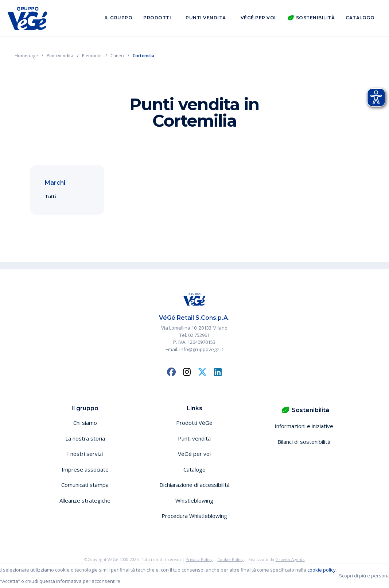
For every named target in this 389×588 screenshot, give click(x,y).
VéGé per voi (258, 18)
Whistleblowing (194, 500)
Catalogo (360, 18)
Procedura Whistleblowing (194, 516)
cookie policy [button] (322, 570)
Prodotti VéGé (194, 423)
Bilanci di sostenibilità (304, 442)
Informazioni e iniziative (304, 426)
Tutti (50, 196)
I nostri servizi (85, 454)
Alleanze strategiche (85, 500)
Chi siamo (85, 423)
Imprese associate (85, 469)
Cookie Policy (230, 559)
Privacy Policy (199, 559)
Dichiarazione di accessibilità (194, 485)
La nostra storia (85, 438)
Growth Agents (290, 559)
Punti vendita (206, 18)
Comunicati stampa (85, 485)
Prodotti (157, 18)
